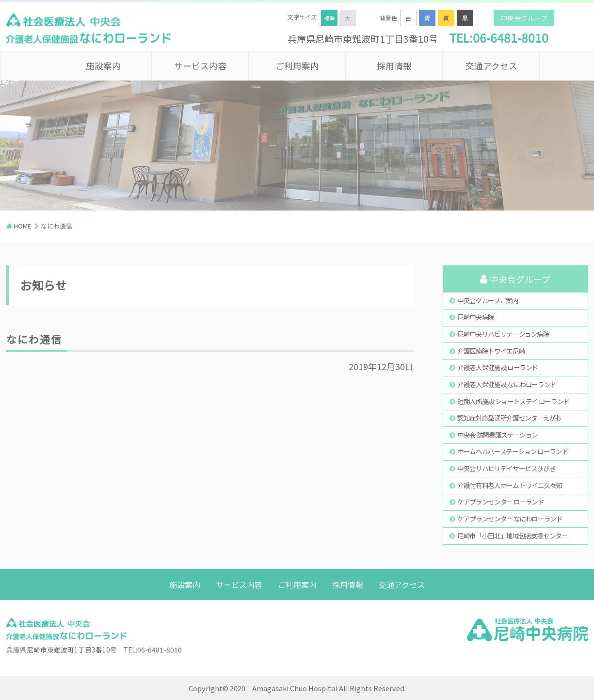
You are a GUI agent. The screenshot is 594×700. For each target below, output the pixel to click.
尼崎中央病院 (476, 317)
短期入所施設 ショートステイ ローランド (513, 401)
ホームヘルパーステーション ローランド (513, 451)
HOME (22, 226)
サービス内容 (200, 66)
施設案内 (103, 66)
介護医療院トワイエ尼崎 (491, 351)
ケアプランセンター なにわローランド (510, 519)
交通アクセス (491, 66)
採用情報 (394, 66)
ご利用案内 (297, 66)
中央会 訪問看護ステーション (498, 435)
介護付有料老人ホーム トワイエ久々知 (510, 485)
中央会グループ (524, 18)
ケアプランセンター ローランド (501, 502)
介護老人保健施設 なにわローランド (507, 384)
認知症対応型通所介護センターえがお (509, 418)
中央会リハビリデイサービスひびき (506, 468)
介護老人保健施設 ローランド (498, 367)
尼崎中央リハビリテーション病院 (503, 334)
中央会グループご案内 (488, 300)
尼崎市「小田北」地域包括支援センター (513, 536)
